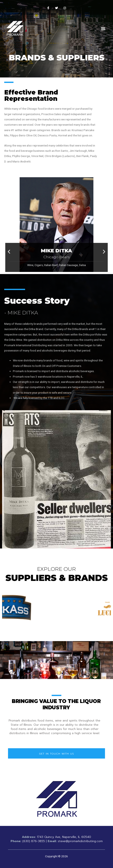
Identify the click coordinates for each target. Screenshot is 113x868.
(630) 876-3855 (34, 841)
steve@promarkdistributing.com (80, 841)
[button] (103, 29)
